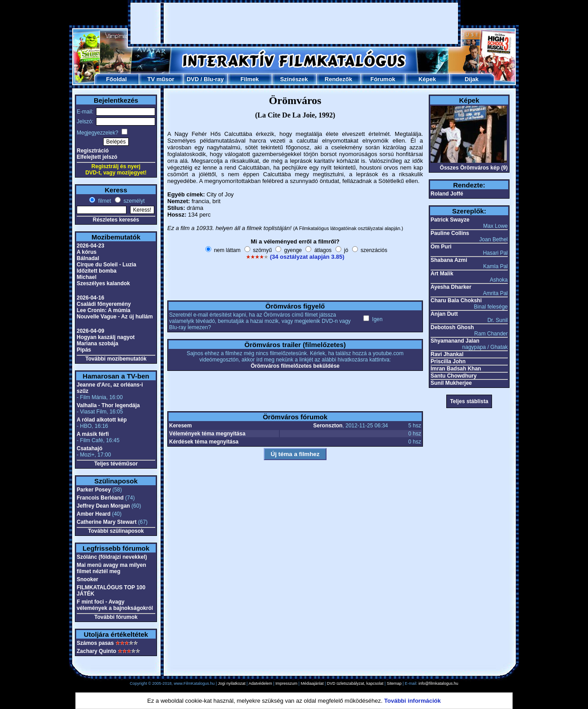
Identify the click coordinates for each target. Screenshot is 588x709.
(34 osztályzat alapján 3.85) (307, 257)
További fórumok (116, 617)
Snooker (87, 579)
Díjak (472, 79)
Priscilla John (448, 361)
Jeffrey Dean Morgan (103, 506)
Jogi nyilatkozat (232, 683)
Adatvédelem (260, 683)
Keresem (181, 426)
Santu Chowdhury (454, 376)
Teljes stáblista (469, 401)
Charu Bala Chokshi (456, 300)
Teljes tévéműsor (116, 464)
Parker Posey (94, 490)
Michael (87, 277)
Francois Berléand (100, 498)
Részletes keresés (116, 220)
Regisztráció (93, 151)
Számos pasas (95, 643)
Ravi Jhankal (447, 354)
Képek (427, 79)
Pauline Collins (450, 233)
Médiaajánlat (312, 683)
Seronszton (328, 426)
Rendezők (338, 79)
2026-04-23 (90, 246)
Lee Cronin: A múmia (104, 310)
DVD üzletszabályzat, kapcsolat (355, 683)
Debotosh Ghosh (452, 327)
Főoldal (116, 79)
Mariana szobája (98, 344)
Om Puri (441, 247)
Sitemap (394, 683)
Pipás (84, 350)
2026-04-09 (90, 331)
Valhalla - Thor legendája (108, 405)
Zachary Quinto (96, 651)
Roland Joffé (447, 194)
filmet (104, 201)
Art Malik (442, 274)
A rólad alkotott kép (102, 420)
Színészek (294, 79)
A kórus (87, 252)
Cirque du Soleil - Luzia (107, 265)
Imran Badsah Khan (456, 369)
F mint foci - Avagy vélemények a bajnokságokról (115, 605)
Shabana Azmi (449, 260)
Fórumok (383, 79)
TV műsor (161, 79)
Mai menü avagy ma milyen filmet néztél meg (111, 568)
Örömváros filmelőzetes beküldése (295, 366)
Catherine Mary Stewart (107, 522)
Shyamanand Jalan (455, 341)
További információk (413, 701)
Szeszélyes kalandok (103, 283)
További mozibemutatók (116, 359)
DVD (193, 79)
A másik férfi (93, 434)
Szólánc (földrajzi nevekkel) (112, 557)
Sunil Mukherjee (451, 383)
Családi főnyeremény (104, 304)
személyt (133, 201)
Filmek (250, 79)
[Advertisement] (294, 23)
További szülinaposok (116, 531)
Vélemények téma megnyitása (207, 434)
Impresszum (286, 683)
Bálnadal (88, 258)
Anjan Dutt (444, 314)
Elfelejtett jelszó (97, 157)
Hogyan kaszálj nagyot (106, 337)
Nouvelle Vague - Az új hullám (115, 317)
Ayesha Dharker (451, 287)
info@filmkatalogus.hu (438, 683)
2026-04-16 (90, 298)
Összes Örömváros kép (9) (474, 168)
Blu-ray (214, 79)
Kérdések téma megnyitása (204, 442)
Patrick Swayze (450, 220)
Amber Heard (94, 514)
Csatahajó (89, 448)
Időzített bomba (97, 271)
